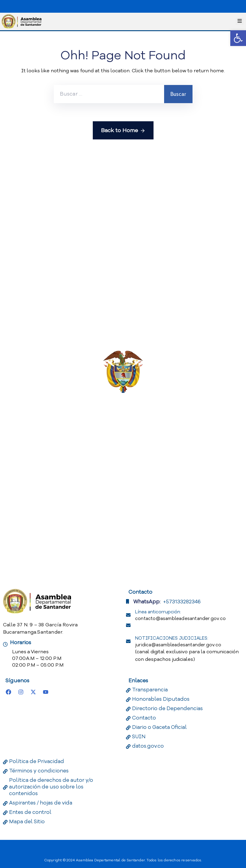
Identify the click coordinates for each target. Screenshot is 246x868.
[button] (238, 38)
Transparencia (150, 690)
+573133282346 (182, 602)
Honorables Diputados (161, 699)
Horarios (21, 643)
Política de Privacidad (37, 761)
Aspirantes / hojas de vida (41, 803)
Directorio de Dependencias (167, 708)
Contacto (144, 718)
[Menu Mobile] (240, 21)
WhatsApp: (147, 602)
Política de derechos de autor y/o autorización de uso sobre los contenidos (51, 787)
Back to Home (123, 131)
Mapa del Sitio (27, 822)
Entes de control (30, 812)
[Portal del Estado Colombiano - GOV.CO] (21, 5)
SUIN (139, 737)
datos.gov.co (148, 746)
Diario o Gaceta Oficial (159, 727)
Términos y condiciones (39, 771)
